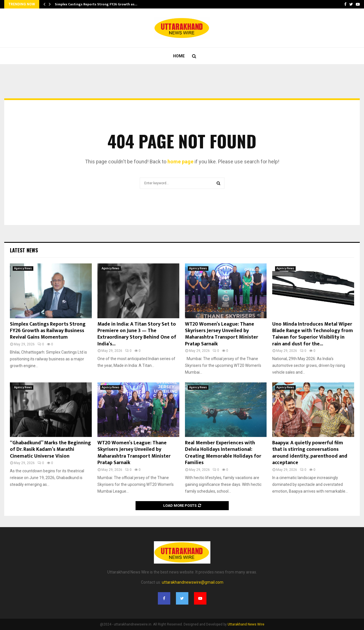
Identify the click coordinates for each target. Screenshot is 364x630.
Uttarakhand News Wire (246, 624)
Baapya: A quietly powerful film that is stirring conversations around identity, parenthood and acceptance (310, 453)
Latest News (24, 250)
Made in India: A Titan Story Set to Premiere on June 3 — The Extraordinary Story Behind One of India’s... (137, 334)
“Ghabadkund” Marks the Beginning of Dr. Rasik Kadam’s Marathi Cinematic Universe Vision (50, 450)
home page (180, 162)
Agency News (23, 268)
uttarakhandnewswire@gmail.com (193, 582)
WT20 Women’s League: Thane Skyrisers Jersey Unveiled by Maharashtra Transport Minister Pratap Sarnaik (222, 334)
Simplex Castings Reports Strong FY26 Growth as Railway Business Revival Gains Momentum (48, 331)
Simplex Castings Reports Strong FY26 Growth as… (96, 4)
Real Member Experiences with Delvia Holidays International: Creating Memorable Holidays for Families (223, 453)
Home (179, 56)
